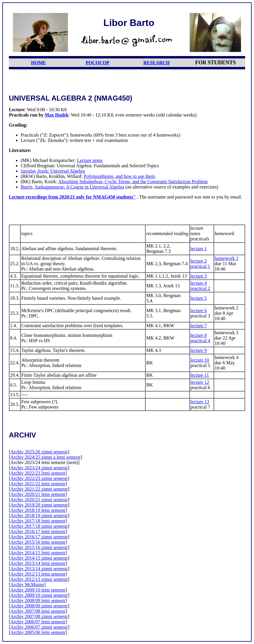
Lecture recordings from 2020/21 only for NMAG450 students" (72, 197)
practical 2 (200, 288)
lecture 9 (199, 350)
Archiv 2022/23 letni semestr (38, 473)
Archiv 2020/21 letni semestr (38, 494)
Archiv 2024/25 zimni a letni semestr (45, 457)
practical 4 (200, 341)
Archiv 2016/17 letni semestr (38, 531)
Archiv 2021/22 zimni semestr (39, 489)
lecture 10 (200, 360)
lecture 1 (199, 249)
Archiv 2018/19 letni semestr (38, 510)
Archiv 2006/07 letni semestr (38, 622)
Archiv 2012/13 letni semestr (38, 574)
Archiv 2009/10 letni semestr (38, 590)
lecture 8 (199, 335)
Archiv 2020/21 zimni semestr (39, 500)
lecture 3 (199, 276)
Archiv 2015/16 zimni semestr (39, 547)
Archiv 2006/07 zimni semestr (39, 627)
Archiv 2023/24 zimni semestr (39, 468)
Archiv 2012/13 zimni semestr (39, 579)
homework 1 (227, 258)
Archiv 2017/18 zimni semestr (39, 526)
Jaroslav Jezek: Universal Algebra (53, 171)
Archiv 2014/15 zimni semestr (39, 558)
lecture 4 (199, 283)
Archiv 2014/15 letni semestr (38, 553)
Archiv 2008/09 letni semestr (38, 600)
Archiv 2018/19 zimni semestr (39, 516)
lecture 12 (200, 382)
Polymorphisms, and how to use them (119, 176)
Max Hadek (56, 115)
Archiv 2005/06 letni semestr (38, 632)
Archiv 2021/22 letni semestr (38, 484)
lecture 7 (199, 326)
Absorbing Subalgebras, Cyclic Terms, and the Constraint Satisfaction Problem (133, 182)
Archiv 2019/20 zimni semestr (39, 505)
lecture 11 (200, 375)
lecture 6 (199, 310)
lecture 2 (199, 261)
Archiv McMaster (27, 585)
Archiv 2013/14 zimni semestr (39, 569)
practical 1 (200, 266)
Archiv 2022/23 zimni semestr (39, 478)
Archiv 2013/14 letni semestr (38, 563)
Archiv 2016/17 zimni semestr (39, 537)
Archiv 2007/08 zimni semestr (39, 616)
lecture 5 (199, 298)
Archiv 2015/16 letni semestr (38, 542)
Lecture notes (90, 160)
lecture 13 (200, 402)
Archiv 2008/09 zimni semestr (39, 606)
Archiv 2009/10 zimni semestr (39, 595)
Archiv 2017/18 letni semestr (38, 521)
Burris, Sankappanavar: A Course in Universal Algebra (73, 187)
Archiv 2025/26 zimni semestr (39, 452)
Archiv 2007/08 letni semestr (38, 611)
